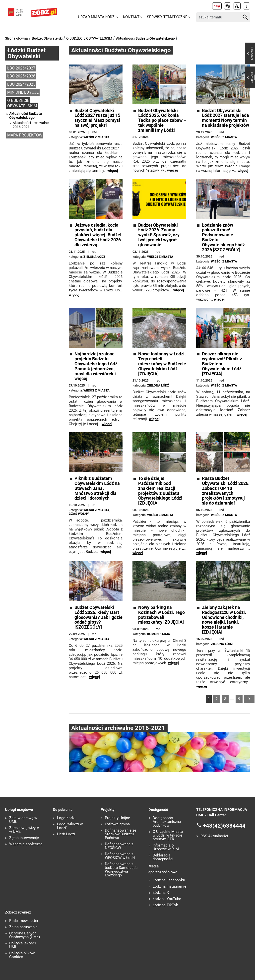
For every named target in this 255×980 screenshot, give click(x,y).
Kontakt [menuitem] (131, 17)
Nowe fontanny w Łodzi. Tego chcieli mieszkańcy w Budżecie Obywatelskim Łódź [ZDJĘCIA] (162, 364)
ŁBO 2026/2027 (21, 68)
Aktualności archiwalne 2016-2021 (31, 125)
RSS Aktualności (214, 836)
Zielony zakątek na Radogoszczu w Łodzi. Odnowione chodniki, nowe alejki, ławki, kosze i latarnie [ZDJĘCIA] (224, 620)
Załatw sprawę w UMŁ (23, 820)
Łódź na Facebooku (169, 880)
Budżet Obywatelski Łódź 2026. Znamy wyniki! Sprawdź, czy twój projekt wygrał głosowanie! (159, 235)
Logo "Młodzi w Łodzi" (70, 826)
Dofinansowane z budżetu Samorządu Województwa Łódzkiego (121, 870)
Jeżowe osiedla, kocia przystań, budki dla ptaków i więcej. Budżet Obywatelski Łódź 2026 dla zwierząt (98, 235)
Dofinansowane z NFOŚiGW (119, 846)
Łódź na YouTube (167, 899)
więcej (113, 171)
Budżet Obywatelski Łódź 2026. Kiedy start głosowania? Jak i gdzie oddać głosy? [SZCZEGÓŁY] (98, 617)
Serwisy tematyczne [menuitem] (167, 17)
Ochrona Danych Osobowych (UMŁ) (25, 935)
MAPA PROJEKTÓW (25, 135)
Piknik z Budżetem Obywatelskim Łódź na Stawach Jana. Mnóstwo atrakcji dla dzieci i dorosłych (97, 488)
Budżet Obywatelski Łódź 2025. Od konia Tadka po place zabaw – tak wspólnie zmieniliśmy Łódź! (162, 120)
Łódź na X (161, 893)
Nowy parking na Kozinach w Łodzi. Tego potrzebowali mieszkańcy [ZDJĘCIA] (161, 615)
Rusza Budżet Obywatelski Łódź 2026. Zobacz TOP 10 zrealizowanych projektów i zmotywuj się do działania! (226, 491)
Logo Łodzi (66, 818)
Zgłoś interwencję (24, 838)
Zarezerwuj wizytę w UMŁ (24, 830)
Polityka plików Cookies (22, 955)
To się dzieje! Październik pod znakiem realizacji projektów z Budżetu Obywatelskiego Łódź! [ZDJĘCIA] (160, 491)
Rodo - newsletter (24, 921)
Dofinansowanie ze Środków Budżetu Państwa (121, 834)
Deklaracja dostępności (163, 857)
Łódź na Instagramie (169, 886)
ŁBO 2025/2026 (21, 76)
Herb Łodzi (66, 834)
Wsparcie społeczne (26, 844)
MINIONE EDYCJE (23, 92)
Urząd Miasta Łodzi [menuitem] (97, 17)
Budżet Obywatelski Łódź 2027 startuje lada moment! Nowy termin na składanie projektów (225, 118)
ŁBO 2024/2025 (21, 84)
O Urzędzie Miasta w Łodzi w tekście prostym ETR (168, 835)
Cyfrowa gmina (117, 824)
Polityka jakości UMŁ (23, 945)
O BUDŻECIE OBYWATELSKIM (89, 38)
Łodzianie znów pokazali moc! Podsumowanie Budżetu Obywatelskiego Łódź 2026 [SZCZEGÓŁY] (223, 237)
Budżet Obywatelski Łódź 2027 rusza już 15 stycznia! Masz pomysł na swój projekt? (97, 118)
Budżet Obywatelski (47, 38)
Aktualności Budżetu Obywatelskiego (145, 38)
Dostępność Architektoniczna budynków (167, 822)
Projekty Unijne (117, 818)
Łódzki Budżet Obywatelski (27, 53)
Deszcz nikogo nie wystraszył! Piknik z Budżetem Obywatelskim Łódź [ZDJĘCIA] (222, 364)
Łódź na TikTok (165, 905)
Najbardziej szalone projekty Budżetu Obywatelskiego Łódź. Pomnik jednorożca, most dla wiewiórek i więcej (96, 366)
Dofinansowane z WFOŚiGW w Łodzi (120, 856)
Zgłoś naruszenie (23, 927)
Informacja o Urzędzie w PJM (166, 847)
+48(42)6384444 (224, 826)
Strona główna (16, 38)
